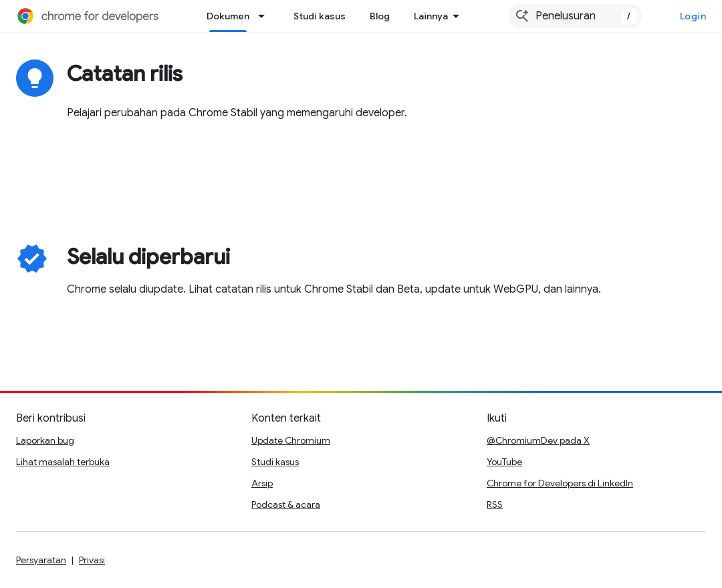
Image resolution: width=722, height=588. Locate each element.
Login (693, 16)
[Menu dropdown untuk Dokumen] (265, 16)
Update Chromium (291, 440)
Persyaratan (41, 560)
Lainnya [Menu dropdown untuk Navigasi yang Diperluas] (431, 16)
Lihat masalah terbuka (63, 462)
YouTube (504, 462)
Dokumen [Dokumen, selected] (228, 16)
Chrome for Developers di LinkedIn (560, 483)
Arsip (262, 483)
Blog (380, 16)
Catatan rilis (125, 73)
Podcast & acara (286, 504)
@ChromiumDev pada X (538, 440)
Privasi (92, 560)
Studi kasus (320, 16)
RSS (495, 504)
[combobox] (576, 16)
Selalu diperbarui (148, 257)
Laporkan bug (45, 440)
